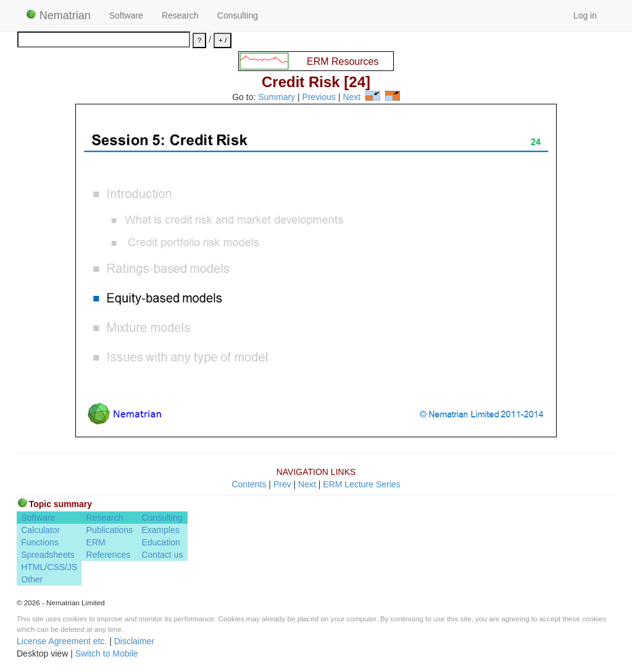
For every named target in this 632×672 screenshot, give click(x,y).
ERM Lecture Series (361, 484)
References (109, 555)
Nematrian (58, 15)
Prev (282, 484)
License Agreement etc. (62, 641)
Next (351, 98)
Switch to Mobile (107, 653)
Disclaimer (134, 641)
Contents (249, 484)
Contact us (162, 555)
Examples (160, 530)
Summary (276, 98)
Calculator (40, 530)
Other (32, 579)
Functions (40, 542)
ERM (96, 542)
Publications (110, 530)
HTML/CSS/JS (49, 567)
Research (180, 15)
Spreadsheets (48, 555)
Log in (585, 15)
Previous (319, 98)
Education (160, 542)
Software (126, 15)
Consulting (238, 15)
